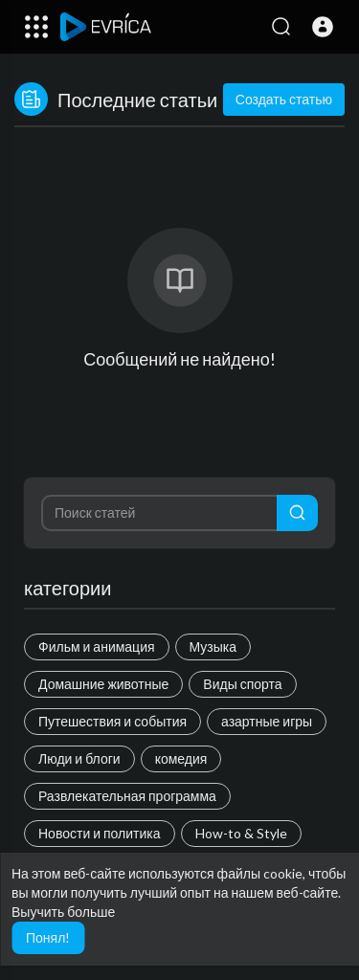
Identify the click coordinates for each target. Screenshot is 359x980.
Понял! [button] (48, 937)
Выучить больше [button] (63, 912)
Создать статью (284, 99)
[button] (323, 27)
